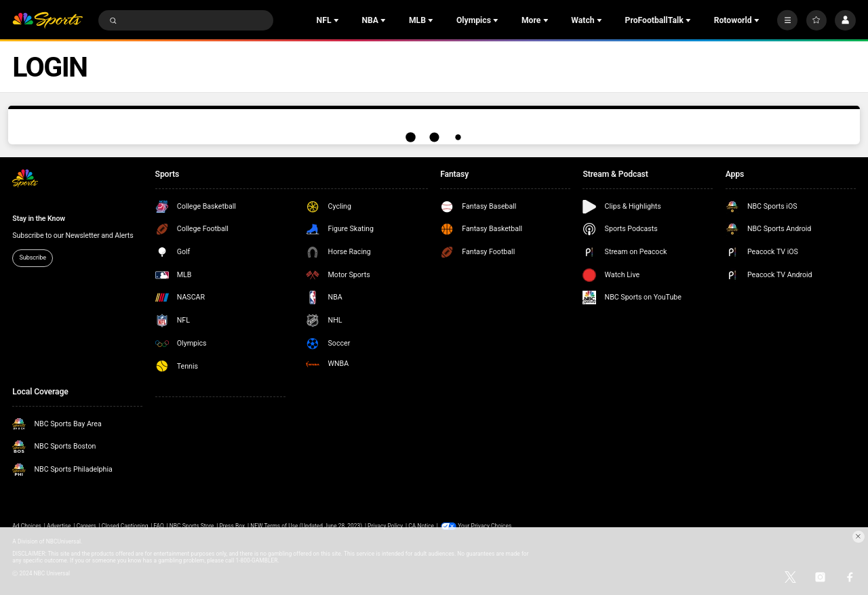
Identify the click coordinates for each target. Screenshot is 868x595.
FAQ (159, 526)
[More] (787, 20)
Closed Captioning (125, 526)
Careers (86, 526)
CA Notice (421, 526)
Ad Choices (27, 526)
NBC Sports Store (192, 526)
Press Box (232, 526)
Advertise (59, 526)
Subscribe (33, 258)
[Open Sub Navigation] (338, 20)
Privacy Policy (385, 526)
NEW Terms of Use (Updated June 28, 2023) (306, 526)
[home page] (47, 21)
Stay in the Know (39, 219)
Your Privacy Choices (485, 526)
